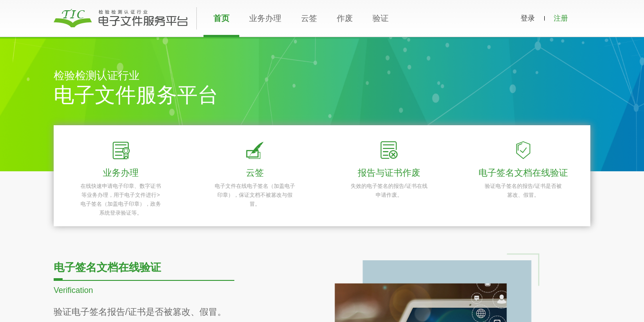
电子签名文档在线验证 (523, 173)
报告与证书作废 (389, 173)
